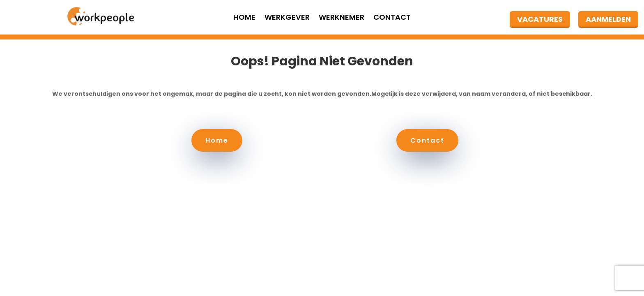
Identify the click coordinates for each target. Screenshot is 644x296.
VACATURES (540, 19)
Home (244, 18)
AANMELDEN (608, 19)
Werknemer (342, 18)
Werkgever (287, 18)
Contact (392, 18)
